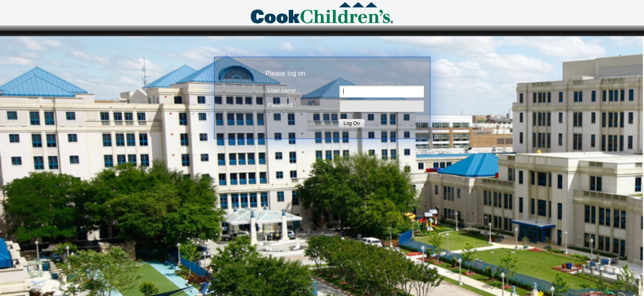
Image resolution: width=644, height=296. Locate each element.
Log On (352, 123)
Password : (282, 105)
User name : (283, 90)
